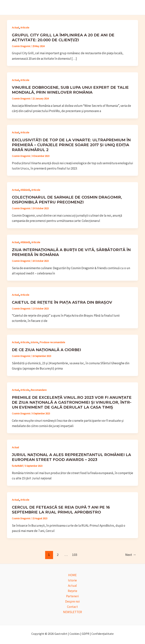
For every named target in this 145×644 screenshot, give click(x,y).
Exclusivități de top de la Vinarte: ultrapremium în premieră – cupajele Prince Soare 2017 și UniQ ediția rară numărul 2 (71, 145)
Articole (25, 28)
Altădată (25, 190)
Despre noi (72, 601)
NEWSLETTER (72, 612)
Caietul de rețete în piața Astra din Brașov (62, 302)
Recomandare (39, 390)
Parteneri (72, 596)
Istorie (34, 342)
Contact (72, 607)
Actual (15, 28)
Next (131, 555)
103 (75, 555)
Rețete (72, 591)
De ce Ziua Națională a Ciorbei (46, 350)
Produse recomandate (52, 342)
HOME (72, 575)
